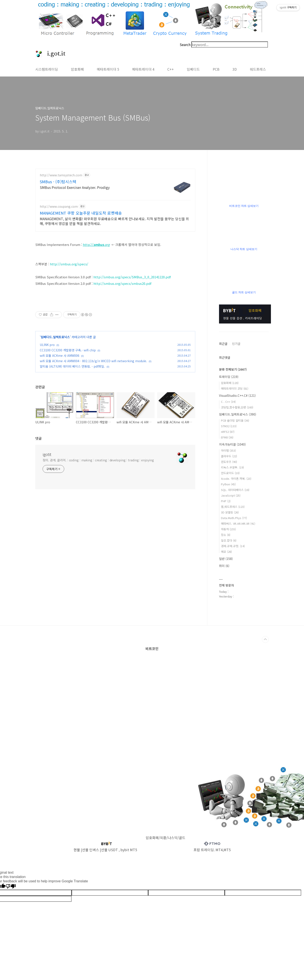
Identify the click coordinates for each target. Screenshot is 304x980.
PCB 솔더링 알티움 (235, 420)
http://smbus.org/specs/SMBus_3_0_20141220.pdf (132, 277)
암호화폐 (77, 69)
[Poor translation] (11, 887)
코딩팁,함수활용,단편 (237, 407)
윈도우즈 (229, 462)
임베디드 (193, 69)
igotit (47, 454)
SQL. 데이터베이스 (235, 490)
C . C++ (228, 402)
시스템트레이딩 (47, 69)
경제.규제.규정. (233, 546)
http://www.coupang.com (59, 206)
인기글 (236, 344)
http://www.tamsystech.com (61, 175)
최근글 (223, 344)
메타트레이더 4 (143, 69)
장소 (226, 535)
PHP (226, 501)
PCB (216, 69)
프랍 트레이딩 (204, 850)
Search (185, 45)
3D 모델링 (230, 512)
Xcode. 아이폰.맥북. (236, 479)
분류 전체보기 (233, 369)
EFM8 (227, 437)
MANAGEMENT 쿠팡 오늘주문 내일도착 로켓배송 (81, 213)
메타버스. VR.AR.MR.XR (238, 523)
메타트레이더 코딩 (235, 388)
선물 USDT (109, 850)
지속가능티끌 (232, 444)
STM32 (229, 426)
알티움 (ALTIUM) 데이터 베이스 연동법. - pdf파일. (72, 366)
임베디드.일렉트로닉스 (55, 337)
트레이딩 (229, 377)
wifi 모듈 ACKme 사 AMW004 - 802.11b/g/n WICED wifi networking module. (93, 361)
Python (228, 484)
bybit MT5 (129, 850)
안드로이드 (230, 473)
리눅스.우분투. (232, 467)
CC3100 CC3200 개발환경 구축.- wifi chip (68, 350)
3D (235, 69)
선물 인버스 (90, 850)
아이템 (228, 450)
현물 (77, 850)
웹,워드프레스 (233, 507)
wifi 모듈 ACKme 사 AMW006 (60, 355)
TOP (265, 639)
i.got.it (54, 54)
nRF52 (228, 432)
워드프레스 (258, 69)
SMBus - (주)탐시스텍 (58, 182)
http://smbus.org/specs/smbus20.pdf (122, 283)
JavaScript (231, 495)
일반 (226, 559)
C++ (171, 69)
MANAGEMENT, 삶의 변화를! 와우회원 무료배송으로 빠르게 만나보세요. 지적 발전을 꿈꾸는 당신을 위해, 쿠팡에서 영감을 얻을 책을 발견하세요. (114, 221)
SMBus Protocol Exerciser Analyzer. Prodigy (75, 187)
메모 (226, 552)
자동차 (228, 529)
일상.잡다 (229, 540)
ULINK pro (47, 345)
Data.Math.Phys (234, 518)
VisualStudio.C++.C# (237, 395)
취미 (224, 566)
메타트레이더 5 (108, 69)
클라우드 (229, 456)
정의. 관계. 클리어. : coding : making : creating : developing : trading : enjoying (98, 460)
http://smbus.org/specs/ (69, 264)
